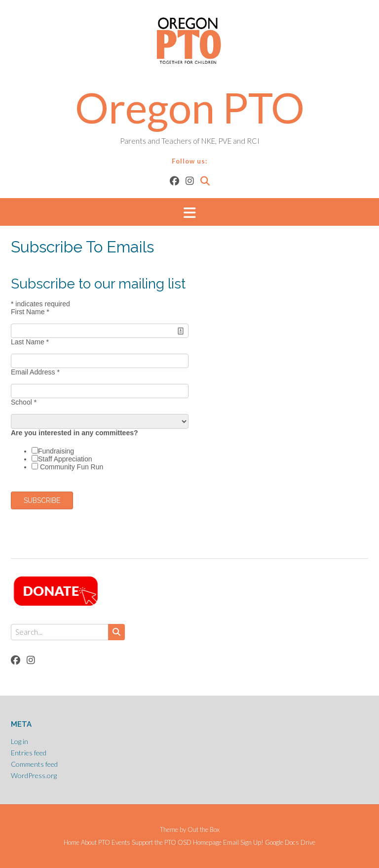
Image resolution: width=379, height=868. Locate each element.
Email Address (35, 372)
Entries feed (29, 753)
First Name (30, 312)
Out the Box (204, 829)
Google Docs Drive (290, 843)
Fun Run (90, 467)
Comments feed (34, 764)
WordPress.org (34, 775)
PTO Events (114, 843)
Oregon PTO (190, 107)
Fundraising (56, 451)
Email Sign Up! (243, 843)
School (24, 402)
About (89, 843)
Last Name (30, 342)
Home (72, 843)
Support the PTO (154, 843)
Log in (19, 741)
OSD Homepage (200, 843)
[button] (189, 212)
